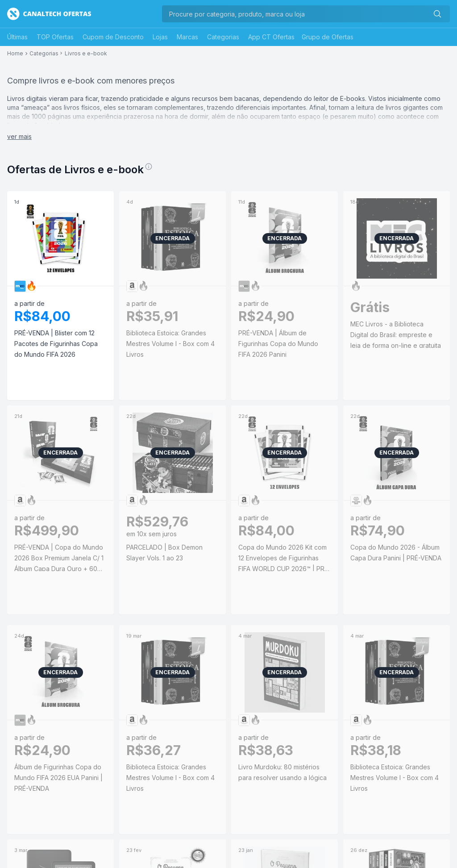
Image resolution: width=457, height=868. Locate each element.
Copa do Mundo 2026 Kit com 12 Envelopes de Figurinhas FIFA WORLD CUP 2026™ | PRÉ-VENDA (285, 559)
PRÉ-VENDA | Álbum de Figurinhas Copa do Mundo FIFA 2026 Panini (278, 344)
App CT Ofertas (271, 37)
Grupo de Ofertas (328, 37)
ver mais (19, 136)
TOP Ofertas (55, 37)
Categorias (223, 37)
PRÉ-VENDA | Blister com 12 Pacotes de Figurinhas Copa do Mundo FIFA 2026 (56, 344)
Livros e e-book (86, 54)
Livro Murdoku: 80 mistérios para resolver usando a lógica (283, 772)
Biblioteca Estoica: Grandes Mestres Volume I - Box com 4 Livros (170, 344)
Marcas (187, 37)
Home (15, 54)
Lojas (160, 37)
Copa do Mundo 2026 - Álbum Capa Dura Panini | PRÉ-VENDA (396, 553)
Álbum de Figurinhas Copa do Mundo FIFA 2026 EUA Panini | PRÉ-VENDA (58, 778)
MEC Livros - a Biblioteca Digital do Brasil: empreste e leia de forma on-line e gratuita (396, 335)
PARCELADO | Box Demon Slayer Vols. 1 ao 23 (164, 553)
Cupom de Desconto (113, 37)
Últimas (17, 37)
